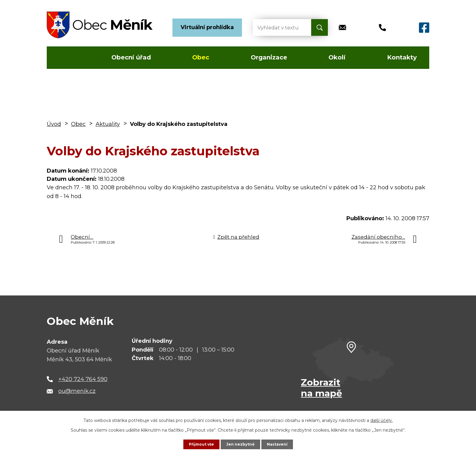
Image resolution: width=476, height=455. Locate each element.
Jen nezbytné (241, 444)
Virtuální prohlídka (207, 27)
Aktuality (108, 124)
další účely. (382, 420)
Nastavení (280, 444)
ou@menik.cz (77, 391)
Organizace (269, 57)
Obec (201, 57)
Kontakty (402, 57)
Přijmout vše (199, 444)
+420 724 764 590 (83, 379)
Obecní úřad (131, 57)
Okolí (337, 57)
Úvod (65, 58)
